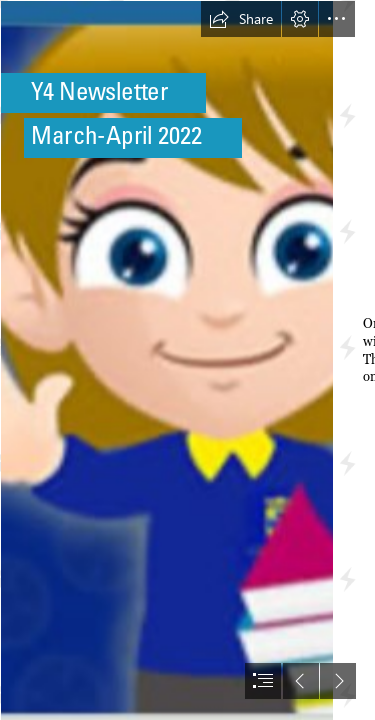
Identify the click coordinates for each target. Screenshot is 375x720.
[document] (187, 360)
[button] (241, 19)
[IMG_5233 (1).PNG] (166, 360)
